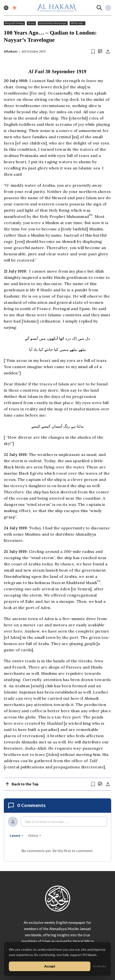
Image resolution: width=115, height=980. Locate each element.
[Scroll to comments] (100, 51)
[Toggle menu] (6, 8)
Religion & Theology (14, 23)
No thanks (100, 966)
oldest (35, 836)
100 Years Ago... (78, 23)
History (31, 23)
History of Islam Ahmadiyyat (53, 23)
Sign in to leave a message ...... (47, 822)
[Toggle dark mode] (14, 8)
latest (16, 836)
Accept (50, 966)
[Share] (108, 52)
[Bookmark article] (93, 52)
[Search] (99, 8)
